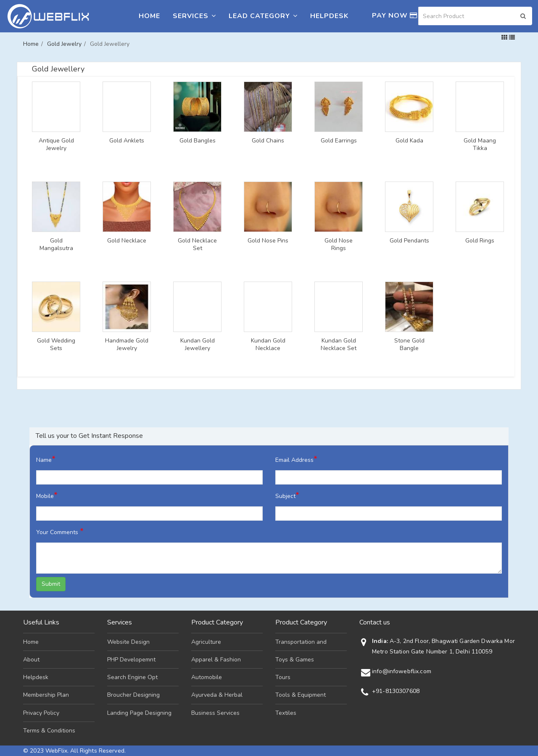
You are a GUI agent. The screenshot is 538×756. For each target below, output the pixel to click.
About (31, 660)
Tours (283, 677)
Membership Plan (46, 695)
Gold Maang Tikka (480, 145)
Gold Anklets (127, 141)
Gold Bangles (198, 141)
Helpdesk (329, 16)
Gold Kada (409, 141)
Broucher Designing (133, 695)
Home (149, 16)
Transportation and (301, 642)
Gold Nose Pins (268, 241)
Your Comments (60, 531)
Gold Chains (268, 141)
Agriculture (206, 642)
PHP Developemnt (131, 660)
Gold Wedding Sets (56, 345)
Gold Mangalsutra (56, 245)
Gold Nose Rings (339, 245)
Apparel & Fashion (216, 660)
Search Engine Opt (132, 677)
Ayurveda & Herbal (217, 695)
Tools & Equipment (301, 695)
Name (46, 459)
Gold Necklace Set (197, 245)
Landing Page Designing (139, 713)
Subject (287, 495)
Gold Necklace (127, 241)
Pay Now (395, 16)
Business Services (215, 713)
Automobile (207, 677)
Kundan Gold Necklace (268, 345)
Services (194, 16)
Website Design (128, 642)
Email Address (296, 459)
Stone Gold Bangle (409, 345)
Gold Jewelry (64, 44)
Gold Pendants (409, 241)
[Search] (475, 16)
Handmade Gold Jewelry (127, 345)
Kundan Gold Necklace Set (339, 345)
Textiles (286, 713)
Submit (51, 584)
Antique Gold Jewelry (56, 145)
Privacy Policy (41, 713)
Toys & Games (295, 660)
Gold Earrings (339, 141)
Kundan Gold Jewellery (198, 345)
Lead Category (263, 16)
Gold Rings (480, 241)
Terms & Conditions (49, 731)
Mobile (47, 495)
